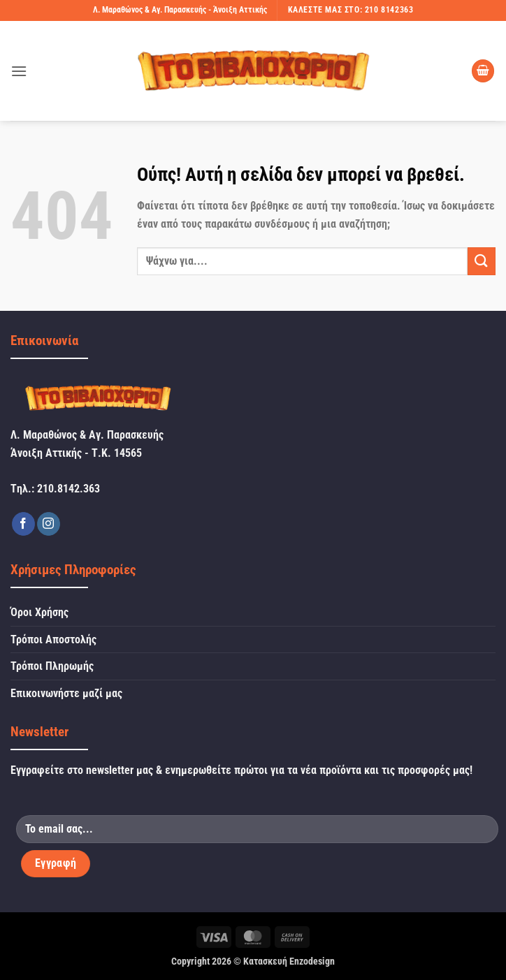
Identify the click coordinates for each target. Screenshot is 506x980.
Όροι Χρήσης (39, 612)
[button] (19, 71)
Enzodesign (312, 961)
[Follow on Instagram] (49, 524)
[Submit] (482, 261)
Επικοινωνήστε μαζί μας (66, 693)
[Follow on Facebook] (23, 524)
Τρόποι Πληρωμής (52, 666)
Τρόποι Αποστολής (53, 639)
